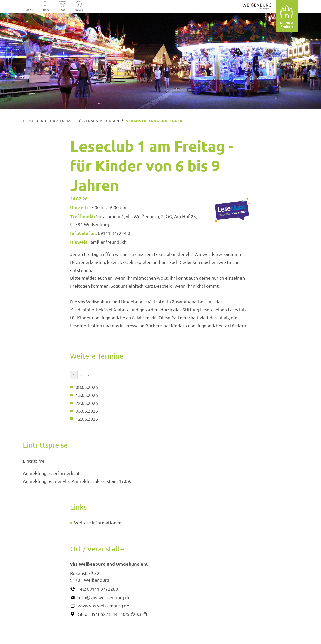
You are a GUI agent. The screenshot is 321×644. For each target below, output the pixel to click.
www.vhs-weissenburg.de (103, 606)
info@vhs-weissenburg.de (104, 597)
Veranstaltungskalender (154, 121)
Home (28, 121)
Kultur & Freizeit (59, 121)
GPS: (82, 614)
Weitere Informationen (98, 523)
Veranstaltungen (101, 121)
